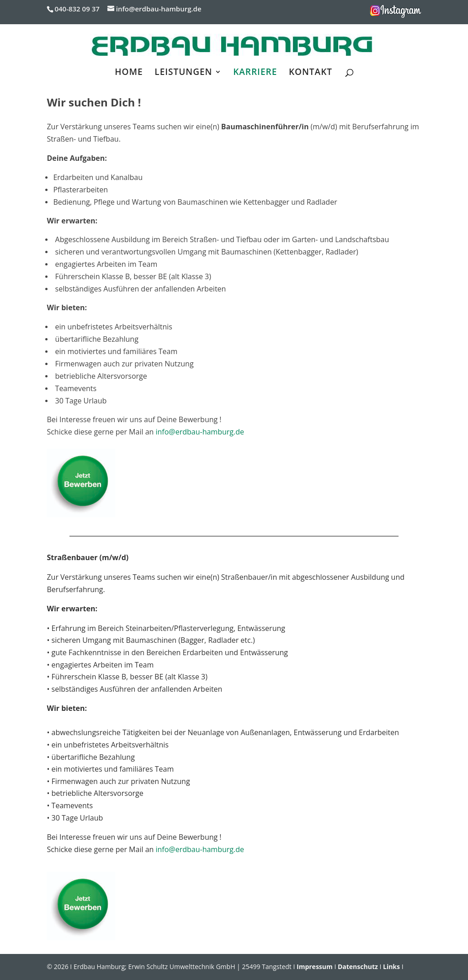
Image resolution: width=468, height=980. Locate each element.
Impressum (315, 967)
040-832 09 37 (77, 9)
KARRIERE (255, 73)
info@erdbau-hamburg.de (200, 432)
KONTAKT (311, 73)
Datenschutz (358, 967)
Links (391, 967)
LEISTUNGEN (183, 73)
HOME (129, 73)
